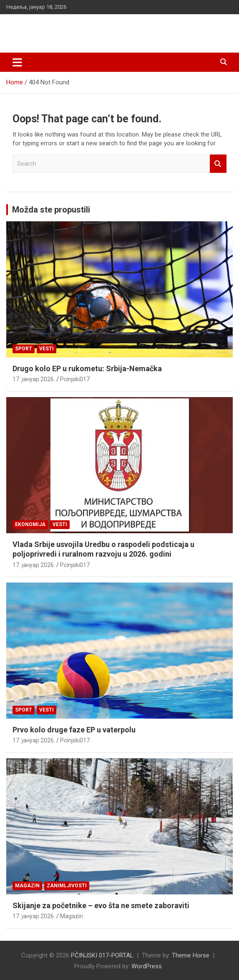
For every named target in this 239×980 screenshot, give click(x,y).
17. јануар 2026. (34, 379)
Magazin (27, 886)
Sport (24, 349)
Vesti (47, 349)
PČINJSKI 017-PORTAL (71, 29)
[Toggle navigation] (17, 62)
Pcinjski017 (75, 379)
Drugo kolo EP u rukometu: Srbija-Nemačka (87, 368)
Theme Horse (191, 955)
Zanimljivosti (67, 886)
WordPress (147, 966)
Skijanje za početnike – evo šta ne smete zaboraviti (101, 905)
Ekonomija (30, 524)
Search (218, 164)
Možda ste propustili (51, 210)
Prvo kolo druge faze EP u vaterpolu (74, 730)
